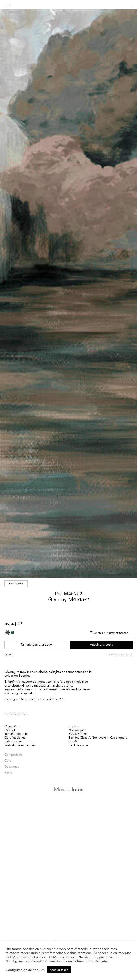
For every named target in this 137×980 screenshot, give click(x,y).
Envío (8, 769)
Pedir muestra (16, 580)
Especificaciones (16, 711)
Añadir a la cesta (101, 641)
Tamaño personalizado (36, 641)
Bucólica (74, 723)
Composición (14, 751)
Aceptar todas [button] (59, 970)
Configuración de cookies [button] (25, 970)
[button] (129, 289)
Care (8, 757)
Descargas (12, 763)
